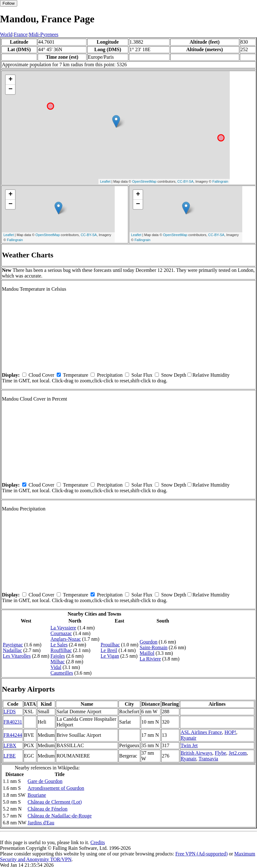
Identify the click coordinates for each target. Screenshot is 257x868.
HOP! (230, 732)
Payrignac (13, 645)
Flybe (220, 753)
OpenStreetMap (144, 181)
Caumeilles (62, 673)
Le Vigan (110, 656)
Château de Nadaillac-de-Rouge (60, 816)
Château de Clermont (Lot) (55, 802)
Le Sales (59, 645)
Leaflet (105, 181)
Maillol (147, 653)
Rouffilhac (61, 650)
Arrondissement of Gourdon (56, 788)
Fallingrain (220, 181)
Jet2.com (238, 753)
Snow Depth (174, 375)
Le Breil (109, 650)
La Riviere (150, 659)
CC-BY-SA (186, 181)
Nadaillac (12, 650)
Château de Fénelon (47, 809)
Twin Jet (189, 745)
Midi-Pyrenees (44, 34)
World (6, 34)
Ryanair (188, 738)
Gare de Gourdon (45, 781)
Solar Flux (142, 375)
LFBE (10, 756)
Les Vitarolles (17, 656)
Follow (9, 3)
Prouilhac (110, 645)
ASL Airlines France (201, 732)
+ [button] (10, 80)
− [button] (10, 89)
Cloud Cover (41, 375)
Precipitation (110, 375)
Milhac (58, 662)
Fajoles (58, 656)
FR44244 (13, 735)
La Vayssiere (63, 628)
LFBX (10, 745)
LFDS (10, 712)
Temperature (76, 375)
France (21, 34)
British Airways (196, 753)
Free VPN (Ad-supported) (201, 854)
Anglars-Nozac (66, 639)
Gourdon (148, 642)
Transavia (208, 759)
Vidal (56, 667)
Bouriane (37, 795)
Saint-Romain (153, 647)
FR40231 (13, 722)
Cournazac (61, 633)
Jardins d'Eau (41, 823)
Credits (97, 842)
